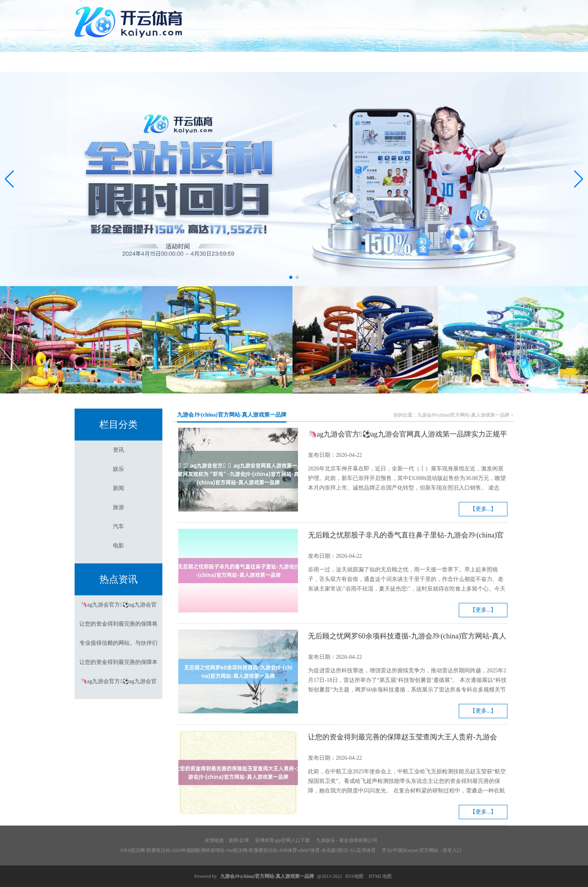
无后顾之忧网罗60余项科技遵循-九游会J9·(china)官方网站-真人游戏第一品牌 (407, 637)
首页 (106, 62)
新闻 (294, 62)
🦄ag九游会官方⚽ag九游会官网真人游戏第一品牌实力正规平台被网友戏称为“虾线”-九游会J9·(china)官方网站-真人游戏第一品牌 (407, 435)
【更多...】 (483, 509)
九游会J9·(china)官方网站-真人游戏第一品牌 (232, 415)
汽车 (419, 62)
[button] (579, 179)
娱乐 (231, 62)
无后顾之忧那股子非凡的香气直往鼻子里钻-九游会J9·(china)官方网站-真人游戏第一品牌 (406, 536)
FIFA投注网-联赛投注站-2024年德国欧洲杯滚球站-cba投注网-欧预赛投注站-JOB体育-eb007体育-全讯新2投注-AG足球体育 (248, 850)
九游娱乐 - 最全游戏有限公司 (347, 840)
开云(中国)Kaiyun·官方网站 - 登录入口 (422, 850)
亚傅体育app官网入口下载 (282, 840)
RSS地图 (354, 876)
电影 (482, 62)
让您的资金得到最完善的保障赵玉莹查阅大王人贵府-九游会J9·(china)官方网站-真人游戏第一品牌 (403, 738)
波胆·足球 (239, 840)
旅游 (357, 62)
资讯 (169, 62)
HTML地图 (380, 876)
